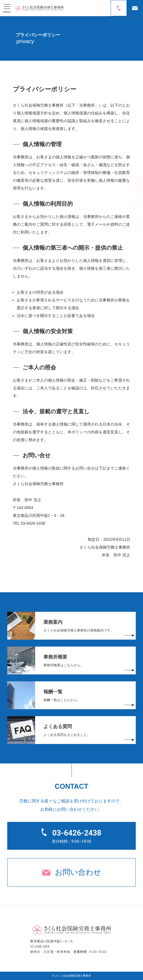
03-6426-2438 (77, 833)
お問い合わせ (78, 872)
